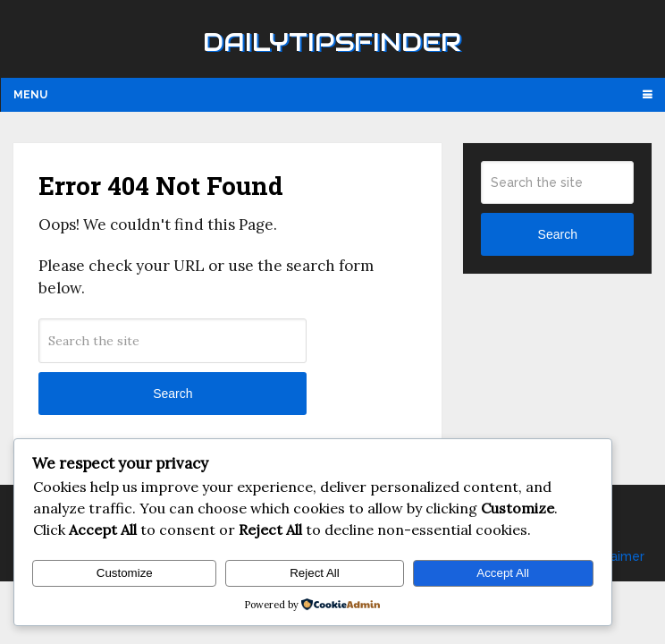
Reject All (315, 573)
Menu (30, 95)
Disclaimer (613, 556)
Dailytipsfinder (332, 42)
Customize (125, 573)
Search (173, 394)
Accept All (503, 573)
